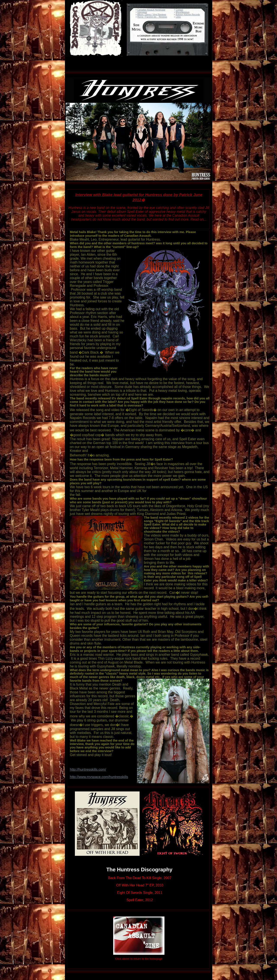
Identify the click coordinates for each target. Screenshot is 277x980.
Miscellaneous (183, 12)
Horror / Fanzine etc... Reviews (152, 17)
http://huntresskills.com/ (88, 770)
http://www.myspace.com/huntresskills (99, 777)
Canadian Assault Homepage (151, 10)
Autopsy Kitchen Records (188, 15)
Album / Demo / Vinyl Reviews (152, 15)
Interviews (142, 12)
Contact (179, 10)
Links (178, 17)
